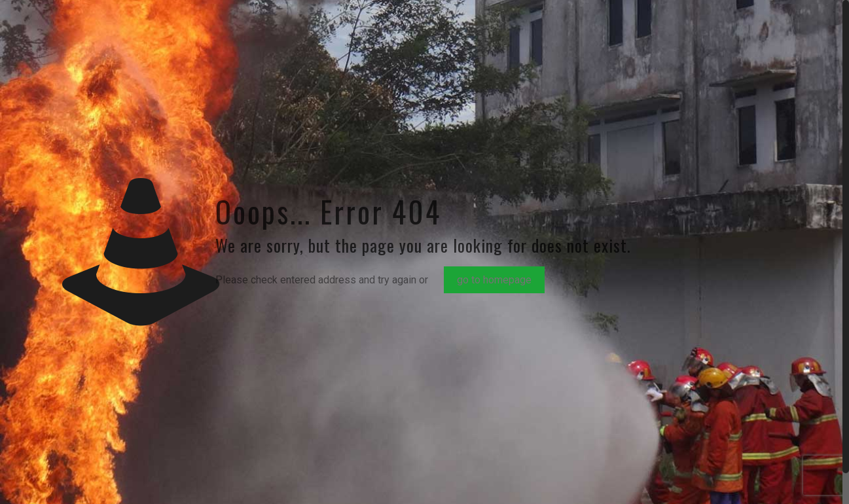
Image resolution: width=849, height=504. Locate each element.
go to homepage (494, 280)
